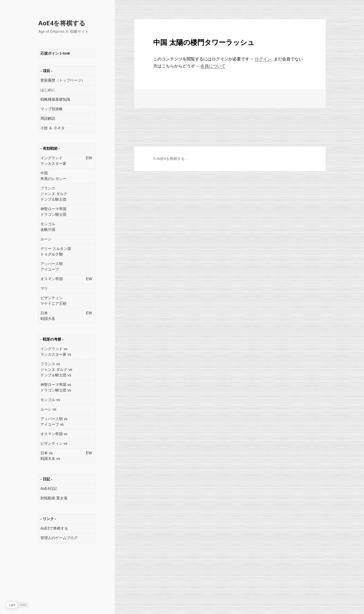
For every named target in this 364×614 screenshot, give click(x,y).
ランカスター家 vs (56, 354)
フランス (48, 188)
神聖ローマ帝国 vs (56, 385)
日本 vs (46, 453)
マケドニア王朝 (53, 304)
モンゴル (48, 224)
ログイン (263, 59)
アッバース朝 (52, 264)
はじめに (48, 90)
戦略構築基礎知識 (55, 99)
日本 (44, 313)
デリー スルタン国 (56, 249)
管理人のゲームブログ (59, 538)
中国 (44, 173)
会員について (213, 66)
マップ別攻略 (52, 109)
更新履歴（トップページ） (63, 80)
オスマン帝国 (52, 279)
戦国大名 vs (50, 459)
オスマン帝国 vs (54, 434)
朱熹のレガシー (53, 179)
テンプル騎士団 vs (56, 375)
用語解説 (48, 118)
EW (89, 158)
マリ (44, 288)
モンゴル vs (50, 400)
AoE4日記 (49, 489)
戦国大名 (48, 319)
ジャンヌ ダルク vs (56, 370)
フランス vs (50, 364)
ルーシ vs (48, 409)
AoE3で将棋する (54, 528)
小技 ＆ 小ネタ (53, 128)
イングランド (52, 158)
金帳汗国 (48, 230)
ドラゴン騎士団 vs (56, 390)
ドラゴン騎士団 (53, 214)
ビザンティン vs (54, 443)
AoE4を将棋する (62, 23)
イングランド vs (54, 349)
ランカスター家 (53, 164)
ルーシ (46, 239)
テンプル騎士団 (53, 199)
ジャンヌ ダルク (54, 194)
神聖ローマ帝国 (53, 209)
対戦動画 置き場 (54, 498)
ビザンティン (52, 298)
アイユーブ (50, 269)
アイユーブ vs (52, 424)
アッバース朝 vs (54, 419)
